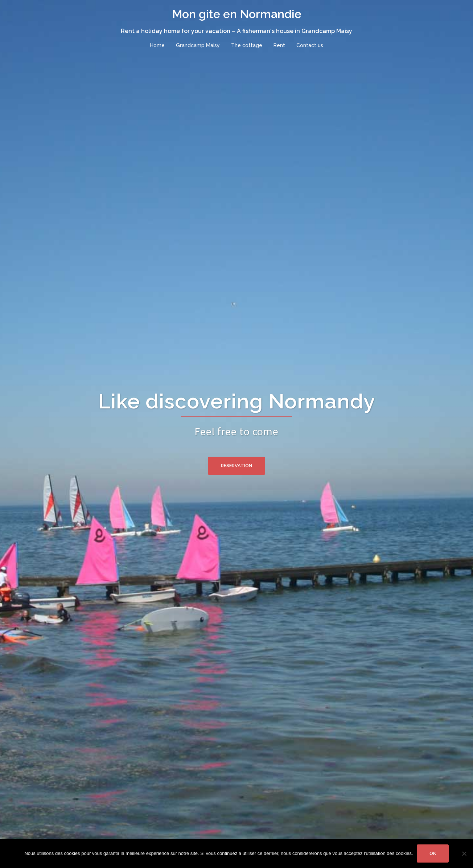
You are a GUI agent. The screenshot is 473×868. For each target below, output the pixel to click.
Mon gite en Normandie (237, 14)
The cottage (247, 45)
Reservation (236, 466)
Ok (433, 853)
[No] (464, 853)
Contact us (310, 45)
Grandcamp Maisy (198, 45)
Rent (279, 45)
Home (157, 45)
